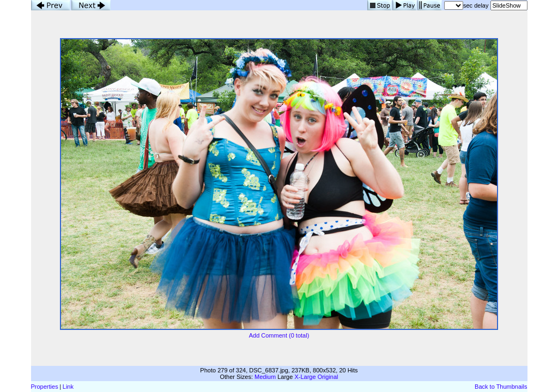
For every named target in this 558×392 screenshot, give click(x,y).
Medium (265, 377)
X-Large (305, 377)
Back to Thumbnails (501, 387)
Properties (45, 387)
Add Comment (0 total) (279, 335)
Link (68, 387)
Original (328, 377)
